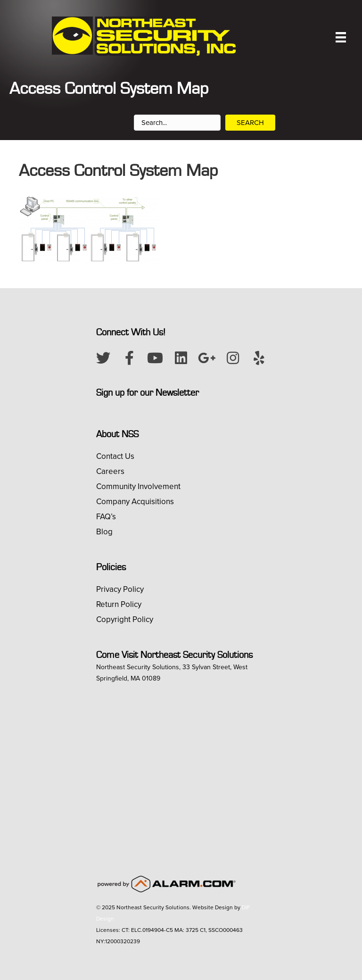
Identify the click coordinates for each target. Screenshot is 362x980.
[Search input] (177, 123)
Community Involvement (138, 486)
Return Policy (119, 604)
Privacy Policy (120, 589)
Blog (104, 532)
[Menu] (341, 37)
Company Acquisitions (135, 502)
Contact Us (115, 456)
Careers (110, 471)
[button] (103, 358)
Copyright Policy (125, 619)
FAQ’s (106, 517)
